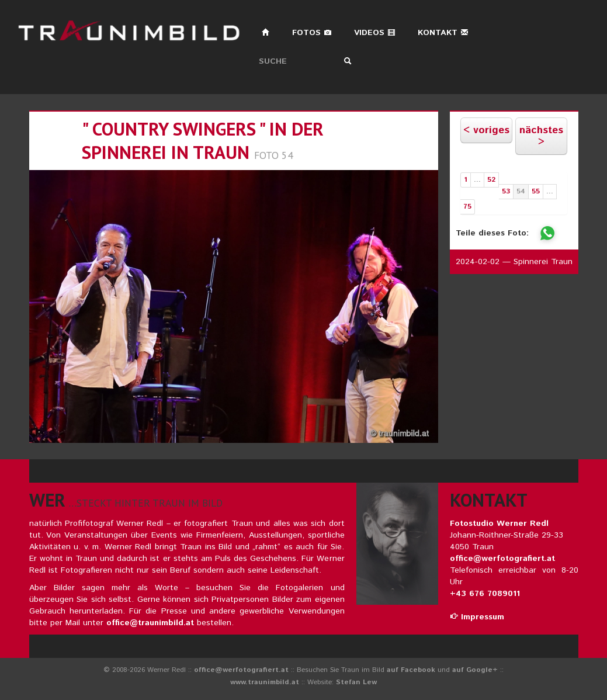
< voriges (486, 130)
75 (467, 207)
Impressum (477, 617)
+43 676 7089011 (485, 594)
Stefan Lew (356, 682)
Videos (375, 33)
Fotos (312, 33)
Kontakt (443, 33)
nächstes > (541, 136)
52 (491, 180)
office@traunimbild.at (150, 623)
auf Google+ (475, 670)
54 (521, 191)
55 (536, 191)
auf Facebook (411, 670)
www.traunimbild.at (265, 682)
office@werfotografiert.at (502, 559)
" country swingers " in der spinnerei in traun (203, 141)
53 (506, 191)
